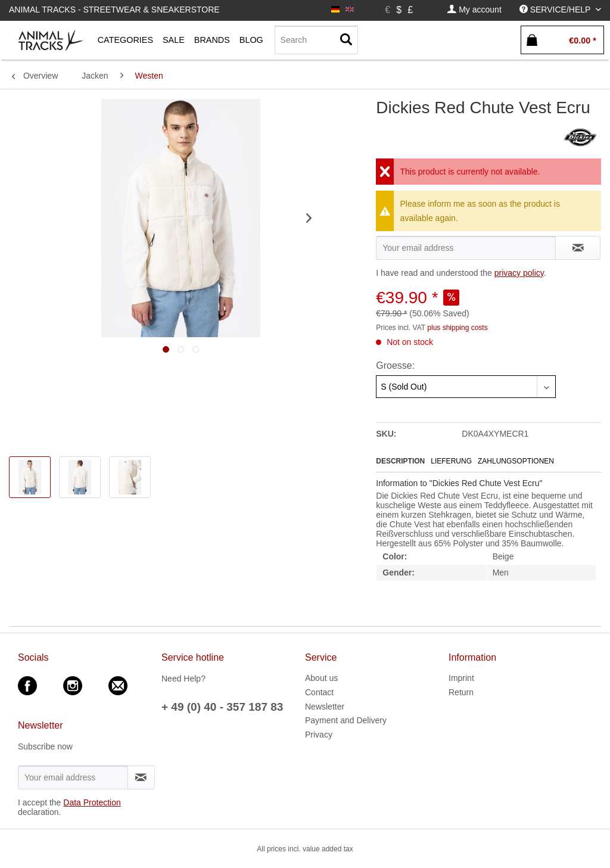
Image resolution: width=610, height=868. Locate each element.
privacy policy (519, 273)
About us (321, 678)
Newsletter (325, 707)
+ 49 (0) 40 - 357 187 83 (222, 707)
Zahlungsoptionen (516, 461)
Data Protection (92, 802)
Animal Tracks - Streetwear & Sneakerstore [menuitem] (114, 10)
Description (400, 461)
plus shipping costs (457, 328)
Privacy (319, 735)
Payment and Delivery (346, 720)
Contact (319, 692)
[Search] (316, 40)
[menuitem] (474, 10)
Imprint (461, 678)
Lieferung (451, 461)
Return (461, 692)
